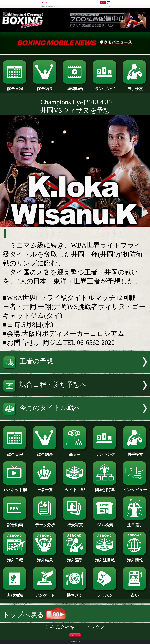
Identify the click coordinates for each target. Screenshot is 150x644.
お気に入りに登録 (75, 635)
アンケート (45, 593)
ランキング (105, 87)
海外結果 (45, 558)
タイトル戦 (75, 488)
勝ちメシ (75, 593)
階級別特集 (105, 488)
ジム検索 (105, 523)
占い (135, 593)
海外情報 (135, 558)
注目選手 (135, 523)
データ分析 (45, 523)
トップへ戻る (34, 615)
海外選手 (75, 558)
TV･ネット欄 (15, 488)
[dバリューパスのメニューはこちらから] (109, 3)
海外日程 (15, 558)
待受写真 (75, 523)
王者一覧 (45, 488)
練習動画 (75, 87)
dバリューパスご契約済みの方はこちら (49, 6)
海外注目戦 (105, 558)
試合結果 (45, 87)
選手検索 (135, 87)
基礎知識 (15, 593)
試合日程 (15, 87)
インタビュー (135, 488)
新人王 (75, 453)
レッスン (105, 593)
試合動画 (15, 523)
